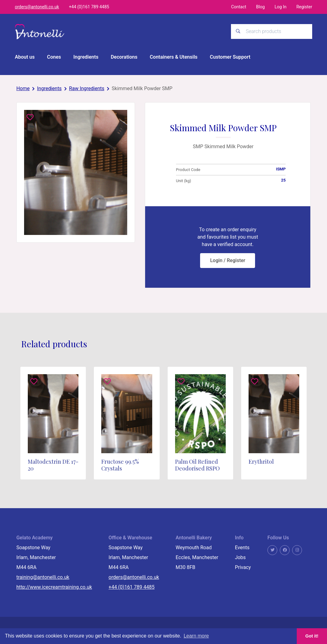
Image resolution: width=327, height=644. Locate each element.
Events (242, 548)
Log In (280, 7)
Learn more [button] (196, 636)
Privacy (243, 567)
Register (304, 7)
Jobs (240, 557)
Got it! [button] (312, 636)
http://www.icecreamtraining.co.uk (54, 587)
